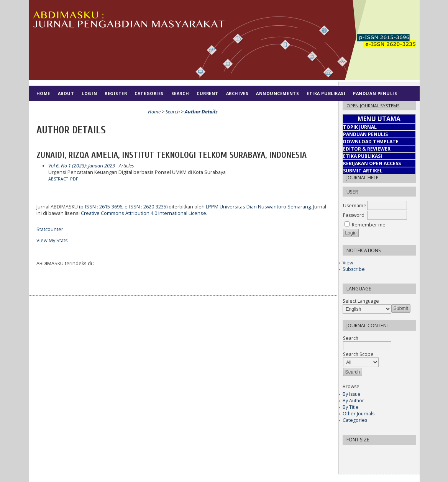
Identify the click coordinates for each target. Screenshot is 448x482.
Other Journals (359, 414)
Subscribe (354, 269)
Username (355, 206)
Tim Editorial (54, 109)
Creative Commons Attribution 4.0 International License (144, 213)
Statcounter (50, 229)
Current (208, 93)
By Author (353, 401)
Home (43, 93)
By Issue (352, 394)
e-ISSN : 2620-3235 (145, 207)
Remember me (369, 225)
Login (89, 93)
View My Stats (52, 240)
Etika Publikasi (326, 93)
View (348, 263)
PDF (74, 179)
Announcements (277, 93)
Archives (237, 93)
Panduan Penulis (375, 93)
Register (116, 93)
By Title (351, 407)
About (66, 93)
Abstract (58, 179)
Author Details (201, 112)
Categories (355, 420)
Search (180, 93)
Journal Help (363, 178)
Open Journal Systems (373, 106)
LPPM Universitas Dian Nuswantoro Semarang (258, 207)
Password (354, 215)
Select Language (361, 301)
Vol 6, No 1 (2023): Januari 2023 (82, 166)
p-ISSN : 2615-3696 (101, 207)
